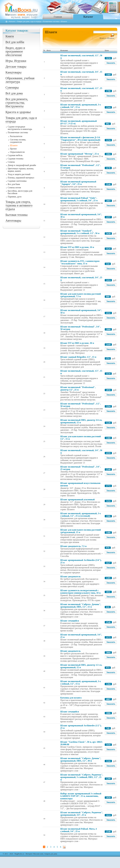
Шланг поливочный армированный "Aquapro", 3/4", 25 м (78, 183)
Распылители (16, 136)
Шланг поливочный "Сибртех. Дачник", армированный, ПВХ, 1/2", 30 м (81, 760)
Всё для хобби (15, 42)
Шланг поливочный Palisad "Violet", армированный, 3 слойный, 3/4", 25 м (79, 199)
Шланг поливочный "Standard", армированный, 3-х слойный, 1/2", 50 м (80, 232)
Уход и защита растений (19, 174)
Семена (11, 162)
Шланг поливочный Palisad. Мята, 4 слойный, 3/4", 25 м (79, 830)
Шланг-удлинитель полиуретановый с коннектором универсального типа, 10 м (80, 592)
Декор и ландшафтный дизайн (22, 165)
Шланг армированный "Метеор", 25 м (80, 154)
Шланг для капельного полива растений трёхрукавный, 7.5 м (81, 295)
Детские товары (16, 67)
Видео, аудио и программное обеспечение (15, 51)
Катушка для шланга (71, 698)
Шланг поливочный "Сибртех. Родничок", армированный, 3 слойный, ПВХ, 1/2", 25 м (82, 777)
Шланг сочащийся (70, 621)
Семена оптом (14, 188)
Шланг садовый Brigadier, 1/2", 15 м (78, 357)
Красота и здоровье (18, 112)
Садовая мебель (15, 155)
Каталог (88, 17)
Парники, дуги (15, 197)
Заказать (111, 63)
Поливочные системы (51, 21)
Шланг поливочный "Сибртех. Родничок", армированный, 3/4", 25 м (82, 814)
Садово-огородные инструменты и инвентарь (20, 128)
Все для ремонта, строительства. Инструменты (17, 103)
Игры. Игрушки (16, 61)
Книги (10, 36)
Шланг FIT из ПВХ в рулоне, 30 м (77, 343)
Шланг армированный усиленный (77, 499)
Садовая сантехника (17, 181)
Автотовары (13, 221)
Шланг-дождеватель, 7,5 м (73, 546)
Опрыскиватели (17, 152)
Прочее (13, 149)
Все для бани (14, 184)
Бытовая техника (17, 215)
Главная (58, 17)
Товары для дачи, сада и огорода (29, 21)
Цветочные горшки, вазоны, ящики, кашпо (21, 170)
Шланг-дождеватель (70, 576)
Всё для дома (14, 93)
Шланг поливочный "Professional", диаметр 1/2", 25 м (78, 388)
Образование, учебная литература (20, 80)
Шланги (14, 145)
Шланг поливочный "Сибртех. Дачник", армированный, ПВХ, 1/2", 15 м (81, 606)
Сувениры (12, 88)
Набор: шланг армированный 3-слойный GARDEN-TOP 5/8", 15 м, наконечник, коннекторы (81, 796)
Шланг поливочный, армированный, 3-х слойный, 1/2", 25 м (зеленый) (81, 515)
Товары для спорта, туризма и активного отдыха (19, 205)
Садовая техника (15, 159)
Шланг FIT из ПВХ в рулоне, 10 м (77, 247)
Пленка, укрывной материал (21, 178)
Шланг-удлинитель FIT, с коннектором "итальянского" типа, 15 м (80, 262)
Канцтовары (14, 72)
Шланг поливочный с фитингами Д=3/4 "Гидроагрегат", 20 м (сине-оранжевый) (80, 139)
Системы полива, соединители (18, 141)
